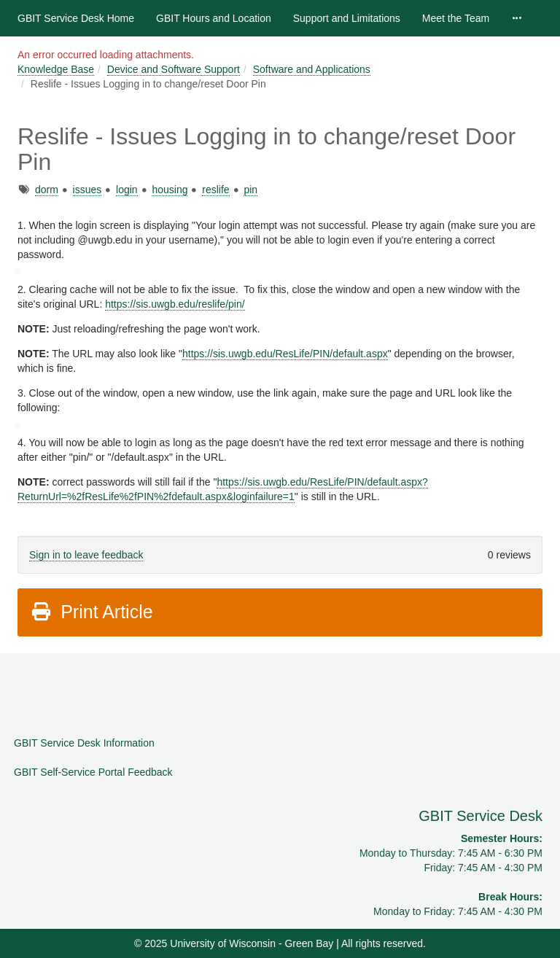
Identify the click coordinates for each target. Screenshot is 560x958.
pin (250, 190)
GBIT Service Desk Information (84, 743)
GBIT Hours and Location (214, 18)
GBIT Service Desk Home (76, 18)
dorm (47, 190)
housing (170, 190)
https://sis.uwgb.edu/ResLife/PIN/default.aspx (285, 354)
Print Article (92, 612)
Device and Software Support (174, 69)
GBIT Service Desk (481, 816)
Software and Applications (312, 69)
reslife (215, 190)
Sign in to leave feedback (86, 555)
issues (87, 190)
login (127, 190)
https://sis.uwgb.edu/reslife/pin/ (175, 304)
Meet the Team (456, 18)
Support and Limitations (347, 18)
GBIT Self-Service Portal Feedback (93, 772)
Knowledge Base (56, 69)
